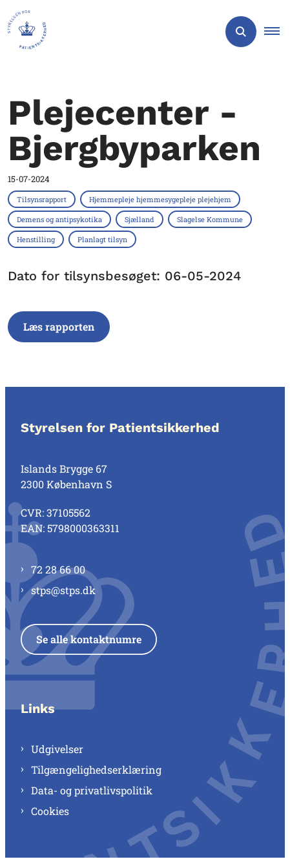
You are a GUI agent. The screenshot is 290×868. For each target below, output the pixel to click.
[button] (277, 32)
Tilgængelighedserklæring (96, 770)
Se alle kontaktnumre (89, 639)
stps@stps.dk (63, 590)
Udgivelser (57, 749)
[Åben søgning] (241, 32)
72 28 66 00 (58, 569)
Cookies (50, 811)
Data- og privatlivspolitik (92, 790)
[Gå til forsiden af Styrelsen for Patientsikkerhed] (23, 32)
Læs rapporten (59, 326)
